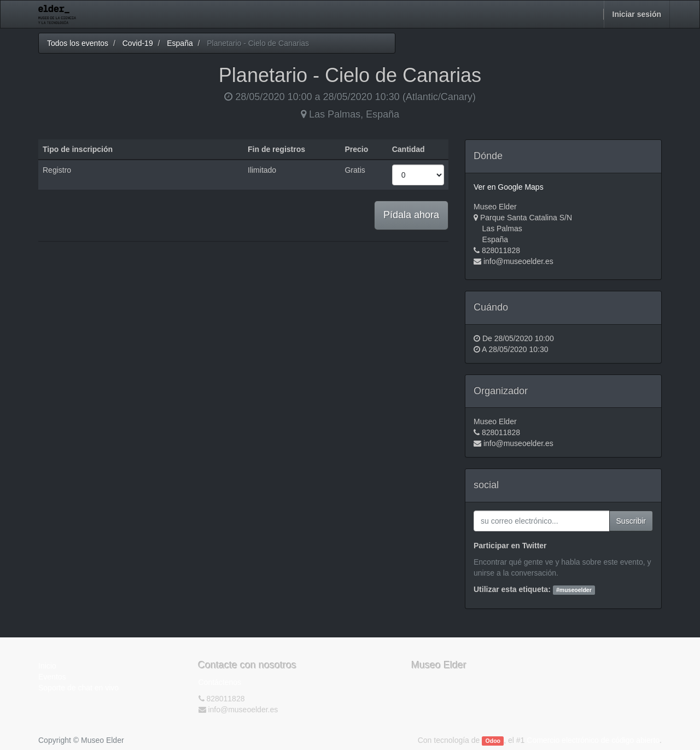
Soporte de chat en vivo (78, 688)
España (180, 43)
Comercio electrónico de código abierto (593, 740)
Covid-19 (138, 43)
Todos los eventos (78, 43)
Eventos (52, 677)
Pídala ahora (411, 215)
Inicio (47, 666)
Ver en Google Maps (509, 187)
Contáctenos (220, 682)
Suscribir (631, 521)
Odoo (493, 741)
